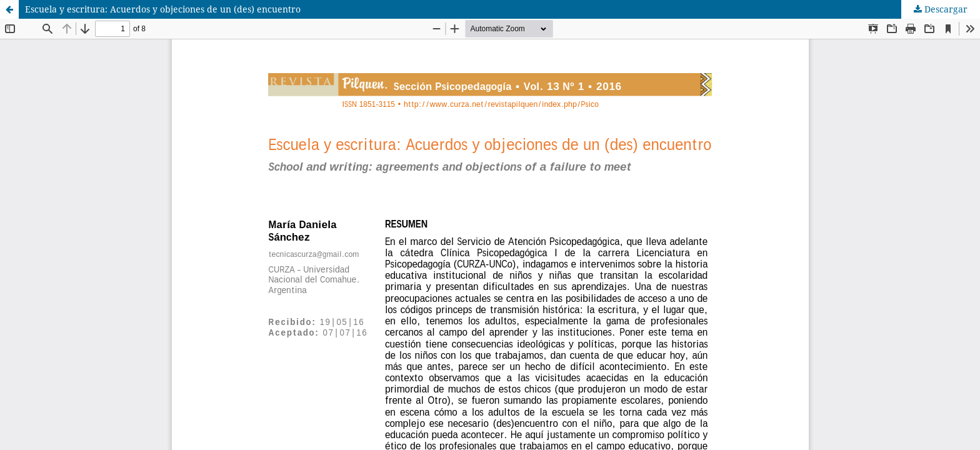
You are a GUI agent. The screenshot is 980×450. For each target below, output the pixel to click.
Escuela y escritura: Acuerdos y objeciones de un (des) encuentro (163, 9)
